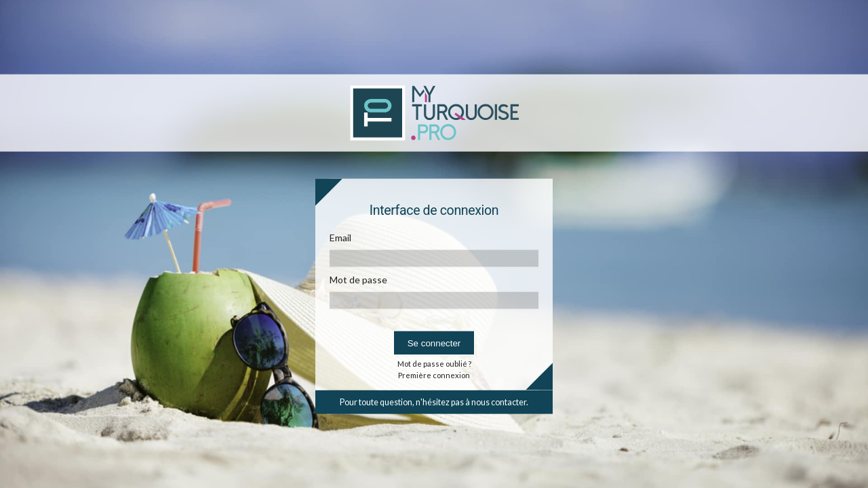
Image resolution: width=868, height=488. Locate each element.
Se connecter (434, 343)
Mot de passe (358, 279)
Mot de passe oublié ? (434, 363)
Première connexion (434, 374)
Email (340, 237)
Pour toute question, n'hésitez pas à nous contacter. (434, 402)
